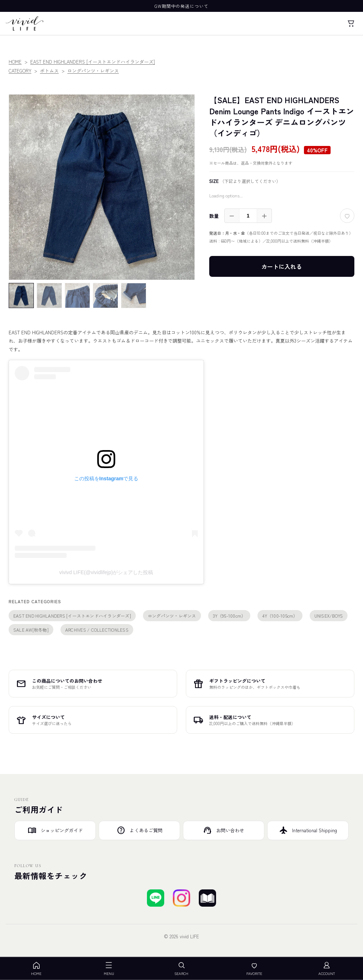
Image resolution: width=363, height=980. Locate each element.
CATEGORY (20, 71)
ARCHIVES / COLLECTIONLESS (97, 630)
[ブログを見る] (207, 898)
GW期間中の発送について (181, 6)
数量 (214, 216)
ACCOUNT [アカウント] (327, 969)
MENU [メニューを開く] (109, 969)
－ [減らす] (232, 216)
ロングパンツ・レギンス (93, 71)
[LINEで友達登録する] (156, 898)
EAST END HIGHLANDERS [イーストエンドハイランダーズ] (93, 62)
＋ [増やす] (264, 216)
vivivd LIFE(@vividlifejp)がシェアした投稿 (106, 572)
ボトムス (49, 71)
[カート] (351, 23)
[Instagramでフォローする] (181, 898)
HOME (15, 62)
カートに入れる (282, 266)
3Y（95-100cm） (229, 616)
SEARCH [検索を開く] (181, 969)
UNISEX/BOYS (329, 616)
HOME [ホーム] (36, 969)
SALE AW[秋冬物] (31, 630)
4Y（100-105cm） (280, 616)
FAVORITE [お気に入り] (254, 969)
